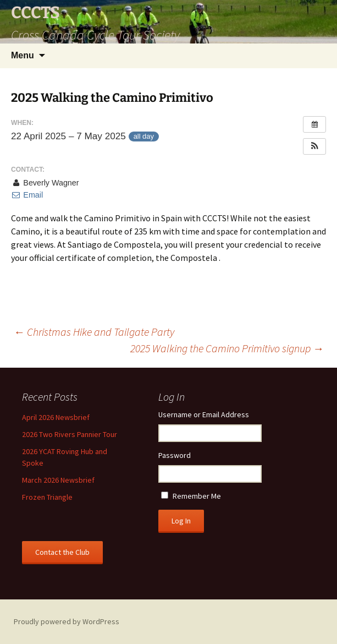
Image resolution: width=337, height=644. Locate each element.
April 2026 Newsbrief (56, 417)
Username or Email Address (204, 414)
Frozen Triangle (47, 497)
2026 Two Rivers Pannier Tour (70, 434)
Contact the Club (62, 552)
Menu (23, 55)
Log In (181, 521)
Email (27, 195)
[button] (314, 146)
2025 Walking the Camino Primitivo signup (227, 348)
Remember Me (197, 496)
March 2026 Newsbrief (58, 480)
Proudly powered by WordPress (67, 621)
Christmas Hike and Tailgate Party (94, 332)
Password (175, 455)
